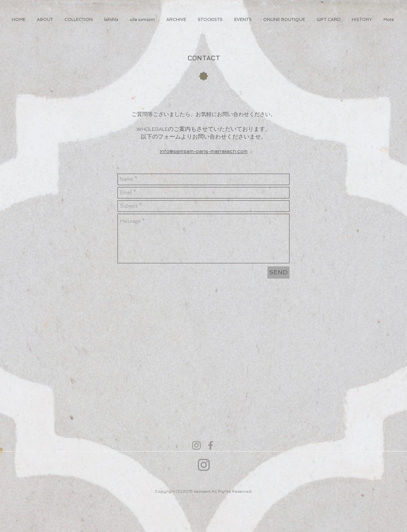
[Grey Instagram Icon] (196, 445)
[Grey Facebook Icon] (211, 445)
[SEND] (278, 272)
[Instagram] (204, 465)
